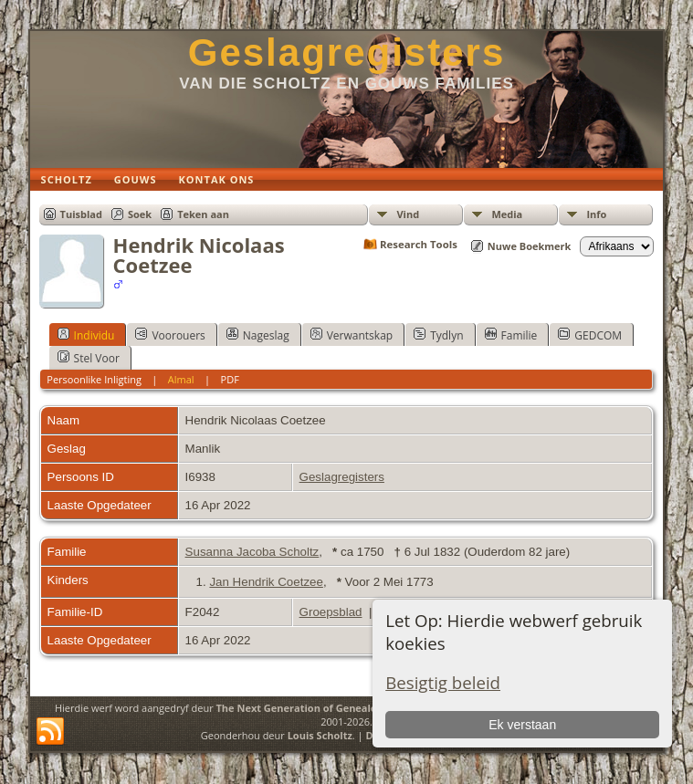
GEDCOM (590, 335)
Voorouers (170, 335)
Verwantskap (352, 335)
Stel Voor (89, 358)
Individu (86, 335)
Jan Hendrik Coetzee (266, 582)
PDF (230, 379)
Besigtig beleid (443, 682)
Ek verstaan (522, 725)
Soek (140, 214)
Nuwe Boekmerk (530, 246)
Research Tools (419, 244)
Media (507, 214)
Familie (511, 335)
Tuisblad (81, 214)
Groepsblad (331, 612)
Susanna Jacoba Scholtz (252, 552)
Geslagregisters (347, 52)
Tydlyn (438, 335)
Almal (181, 379)
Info (596, 214)
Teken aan (203, 214)
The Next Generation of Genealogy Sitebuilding (333, 708)
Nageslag (258, 335)
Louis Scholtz (320, 735)
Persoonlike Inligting (94, 379)
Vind (408, 214)
